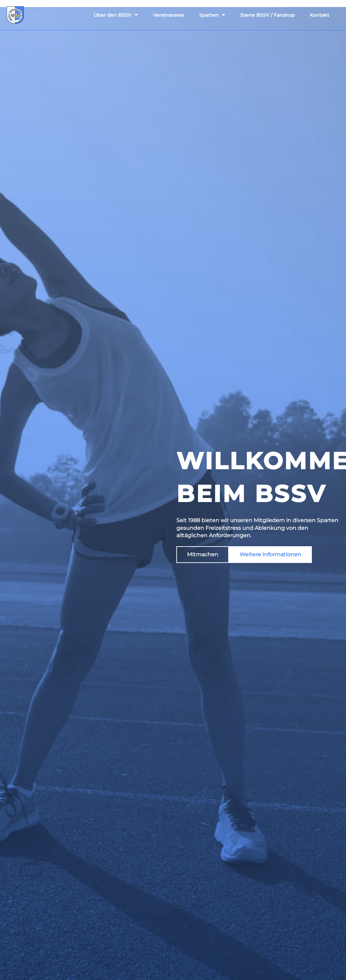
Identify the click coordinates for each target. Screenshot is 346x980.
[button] (203, 555)
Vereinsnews (168, 15)
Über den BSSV (116, 15)
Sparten (212, 15)
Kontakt (320, 15)
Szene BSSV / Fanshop (268, 15)
